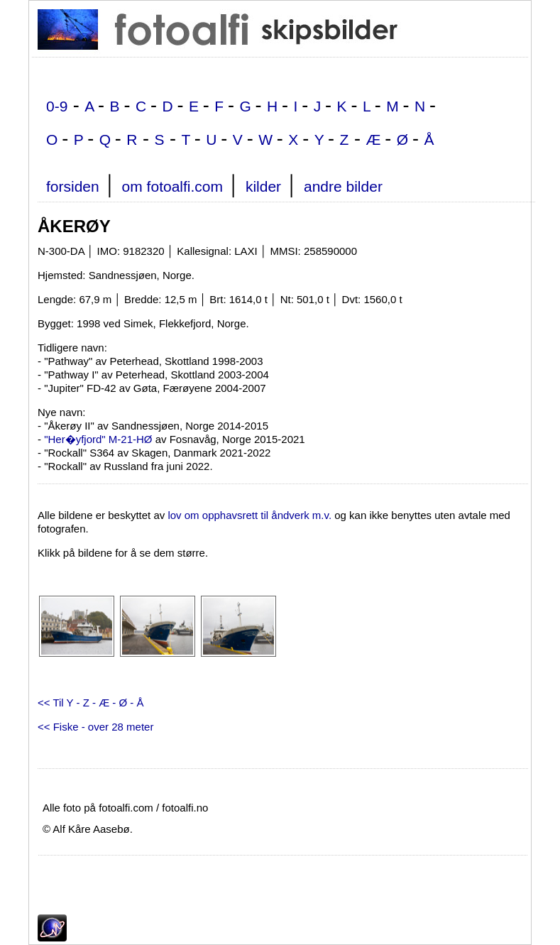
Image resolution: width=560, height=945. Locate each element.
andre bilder (343, 186)
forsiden (73, 186)
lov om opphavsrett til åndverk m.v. (249, 515)
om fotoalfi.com (172, 186)
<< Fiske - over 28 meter (95, 727)
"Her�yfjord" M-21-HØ (98, 439)
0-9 (57, 106)
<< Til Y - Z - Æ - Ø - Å (90, 703)
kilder (263, 186)
